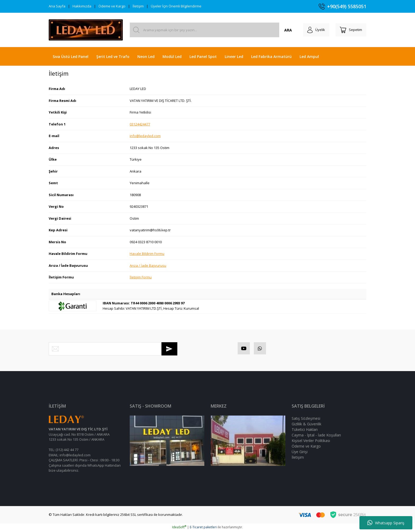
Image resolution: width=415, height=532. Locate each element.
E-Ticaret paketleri (203, 528)
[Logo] (86, 30)
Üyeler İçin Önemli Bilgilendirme (176, 6)
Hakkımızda (82, 6)
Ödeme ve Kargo (112, 6)
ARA (284, 30)
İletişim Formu (141, 277)
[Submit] (169, 349)
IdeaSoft (179, 528)
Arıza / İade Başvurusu (148, 265)
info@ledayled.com (145, 136)
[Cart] (350, 30)
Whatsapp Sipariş (386, 523)
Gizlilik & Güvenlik (306, 425)
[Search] (211, 30)
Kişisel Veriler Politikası (311, 442)
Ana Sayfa (57, 6)
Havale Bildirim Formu (147, 254)
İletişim (138, 6)
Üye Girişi (300, 453)
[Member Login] (313, 30)
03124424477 (140, 124)
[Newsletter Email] (113, 349)
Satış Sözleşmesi (306, 419)
